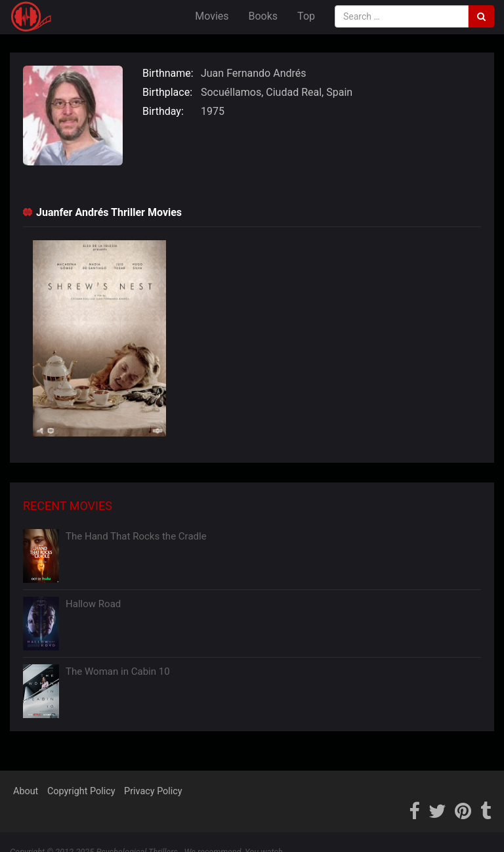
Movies (212, 16)
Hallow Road (93, 604)
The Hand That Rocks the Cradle (136, 536)
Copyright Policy (81, 791)
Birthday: (163, 111)
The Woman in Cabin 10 (118, 671)
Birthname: (168, 73)
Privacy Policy (153, 791)
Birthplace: (167, 92)
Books (263, 16)
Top (306, 16)
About (26, 791)
